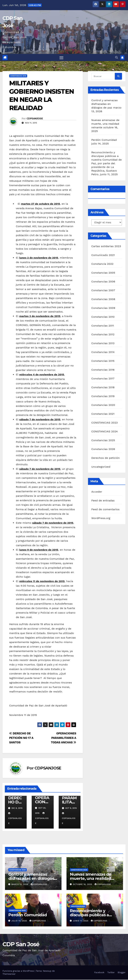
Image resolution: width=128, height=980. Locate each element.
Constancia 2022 (102, 264)
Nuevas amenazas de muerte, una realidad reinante (105, 124)
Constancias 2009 (103, 308)
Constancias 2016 (103, 370)
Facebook (99, 973)
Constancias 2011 (103, 326)
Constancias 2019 (103, 396)
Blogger (122, 973)
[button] (116, 58)
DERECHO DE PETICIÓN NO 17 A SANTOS (21, 738)
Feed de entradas (103, 501)
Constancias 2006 (103, 282)
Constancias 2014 (103, 352)
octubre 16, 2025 (83, 885)
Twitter (111, 973)
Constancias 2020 (103, 405)
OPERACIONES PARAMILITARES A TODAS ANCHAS (63, 738)
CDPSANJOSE (35, 119)
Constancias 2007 (103, 291)
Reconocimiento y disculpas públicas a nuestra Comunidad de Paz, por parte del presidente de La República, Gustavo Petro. (106, 164)
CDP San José (21, 945)
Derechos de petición (105, 458)
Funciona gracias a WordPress (19, 971)
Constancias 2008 (103, 299)
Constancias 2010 (103, 317)
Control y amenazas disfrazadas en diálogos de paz (104, 104)
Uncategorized (101, 467)
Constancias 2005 (103, 273)
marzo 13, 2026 (20, 885)
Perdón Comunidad (104, 140)
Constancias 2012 (103, 335)
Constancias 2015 (18, 76)
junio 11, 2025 (81, 921)
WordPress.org (101, 518)
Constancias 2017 (103, 379)
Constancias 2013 (103, 344)
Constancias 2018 (103, 388)
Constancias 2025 (103, 441)
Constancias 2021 (103, 414)
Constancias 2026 (103, 449)
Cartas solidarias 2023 (106, 247)
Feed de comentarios (105, 510)
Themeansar (9, 974)
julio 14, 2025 (20, 921)
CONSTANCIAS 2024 (104, 432)
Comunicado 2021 (103, 255)
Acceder (97, 492)
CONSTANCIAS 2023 (104, 423)
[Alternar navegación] (61, 58)
